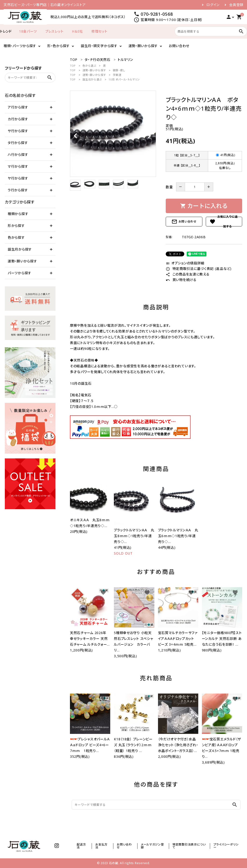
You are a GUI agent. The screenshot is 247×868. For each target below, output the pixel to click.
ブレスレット (54, 31)
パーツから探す (20, 273)
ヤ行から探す (18, 178)
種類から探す (18, 214)
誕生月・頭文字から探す (99, 46)
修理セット (99, 31)
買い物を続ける (181, 280)
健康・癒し (119, 70)
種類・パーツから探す (20, 46)
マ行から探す (18, 166)
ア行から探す (18, 107)
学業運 (117, 75)
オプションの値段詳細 (185, 263)
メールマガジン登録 (152, 846)
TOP (73, 66)
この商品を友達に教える (188, 274)
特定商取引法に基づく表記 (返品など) (199, 269)
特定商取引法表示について (189, 846)
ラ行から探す (18, 190)
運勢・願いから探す (143, 46)
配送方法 (81, 846)
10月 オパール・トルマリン (124, 79)
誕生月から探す (20, 249)
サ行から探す (18, 131)
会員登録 (236, 5)
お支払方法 (101, 846)
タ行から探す (18, 143)
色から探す (16, 237)
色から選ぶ (89, 66)
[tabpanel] (113, 134)
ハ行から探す (18, 155)
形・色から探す (58, 46)
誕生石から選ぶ (92, 79)
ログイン (213, 5)
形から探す (16, 226)
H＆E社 (77, 31)
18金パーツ (28, 31)
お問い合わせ (179, 46)
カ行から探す (18, 119)
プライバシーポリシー (226, 846)
